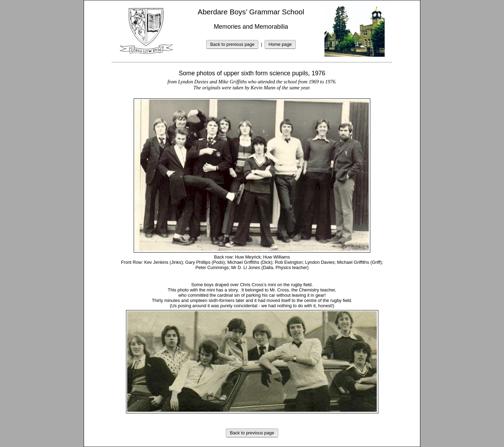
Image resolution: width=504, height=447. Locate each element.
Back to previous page (233, 44)
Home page (280, 44)
